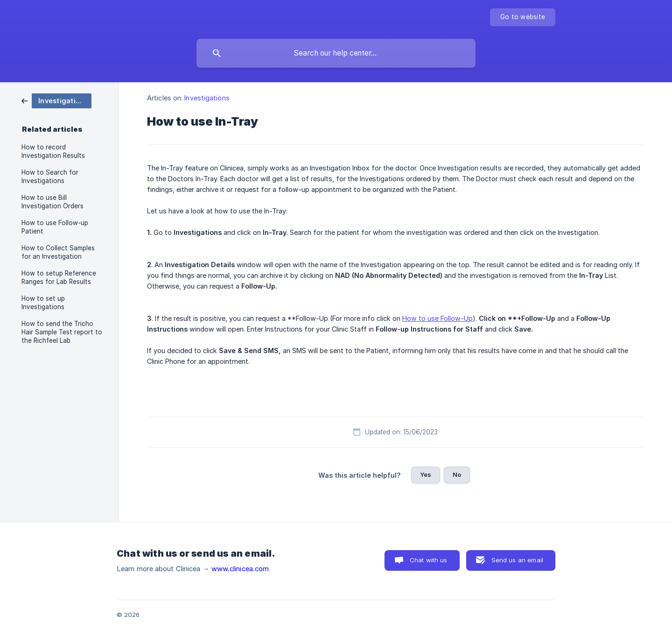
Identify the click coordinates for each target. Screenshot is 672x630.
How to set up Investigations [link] (43, 303)
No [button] (457, 474)
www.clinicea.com (240, 569)
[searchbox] (336, 53)
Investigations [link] (207, 98)
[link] (56, 100)
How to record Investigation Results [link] (53, 151)
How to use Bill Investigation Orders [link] (52, 202)
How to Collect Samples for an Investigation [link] (58, 252)
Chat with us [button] (429, 560)
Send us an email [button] (517, 560)
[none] (523, 17)
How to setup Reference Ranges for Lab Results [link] (59, 277)
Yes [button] (426, 474)
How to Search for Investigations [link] (50, 177)
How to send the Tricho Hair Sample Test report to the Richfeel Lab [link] (62, 332)
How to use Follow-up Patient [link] (55, 227)
